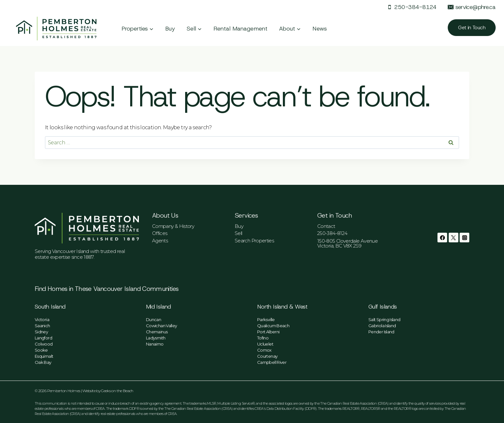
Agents (160, 241)
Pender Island (381, 332)
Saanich (42, 326)
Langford (43, 338)
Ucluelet (265, 344)
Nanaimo (155, 344)
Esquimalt (44, 356)
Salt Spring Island (384, 319)
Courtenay (267, 356)
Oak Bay (43, 362)
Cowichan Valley (161, 326)
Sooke (41, 350)
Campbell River (272, 362)
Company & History (173, 226)
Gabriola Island (382, 326)
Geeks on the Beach (117, 391)
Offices (160, 233)
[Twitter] (454, 238)
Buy (170, 29)
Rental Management (240, 29)
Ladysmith (156, 338)
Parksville (266, 319)
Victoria (42, 319)
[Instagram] (464, 238)
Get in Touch (472, 27)
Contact (326, 226)
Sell (238, 233)
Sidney (41, 332)
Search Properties (254, 241)
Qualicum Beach (273, 326)
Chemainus (157, 332)
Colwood (44, 344)
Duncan (153, 319)
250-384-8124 (332, 233)
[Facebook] (442, 238)
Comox (264, 350)
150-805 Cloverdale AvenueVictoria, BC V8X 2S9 (347, 243)
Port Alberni (268, 332)
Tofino (263, 338)
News (320, 29)
